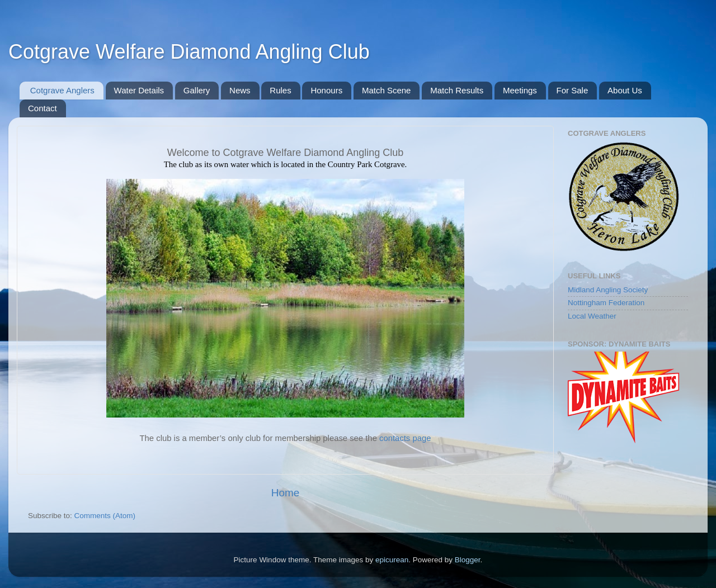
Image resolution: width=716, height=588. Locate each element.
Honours (326, 90)
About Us (625, 90)
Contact (43, 108)
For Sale (573, 90)
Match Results (457, 90)
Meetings (520, 90)
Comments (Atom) (105, 516)
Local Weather (592, 316)
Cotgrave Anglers (62, 90)
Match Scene (387, 90)
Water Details (139, 90)
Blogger (468, 560)
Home (285, 493)
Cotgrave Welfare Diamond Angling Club (189, 52)
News (240, 90)
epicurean (392, 560)
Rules (280, 90)
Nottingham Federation (606, 303)
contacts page (405, 438)
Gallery (197, 90)
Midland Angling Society (608, 290)
